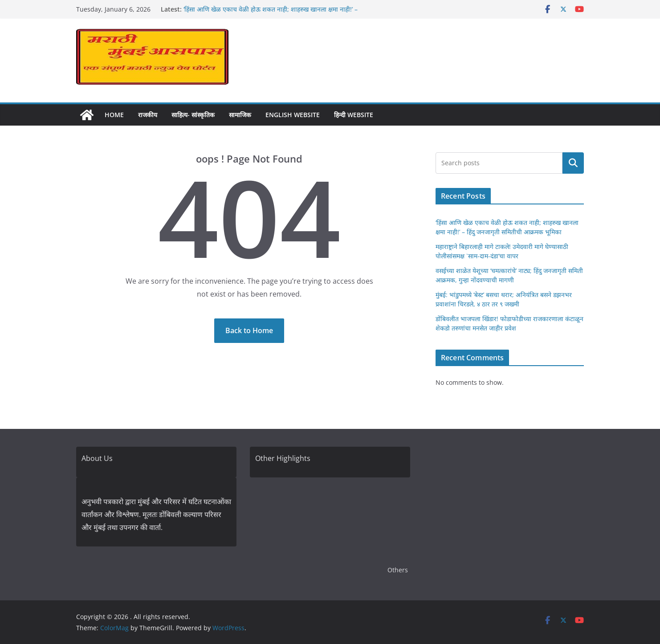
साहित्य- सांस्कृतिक (193, 115)
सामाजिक (240, 115)
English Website (293, 115)
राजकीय (148, 115)
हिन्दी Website (354, 115)
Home (114, 115)
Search (573, 163)
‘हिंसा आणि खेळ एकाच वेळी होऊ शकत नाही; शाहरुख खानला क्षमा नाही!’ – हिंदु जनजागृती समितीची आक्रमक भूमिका (271, 14)
